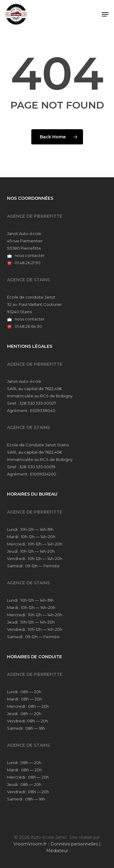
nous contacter (30, 255)
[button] (105, 14)
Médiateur (57, 851)
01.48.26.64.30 (28, 326)
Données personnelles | (76, 844)
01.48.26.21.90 (28, 263)
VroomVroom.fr (30, 844)
